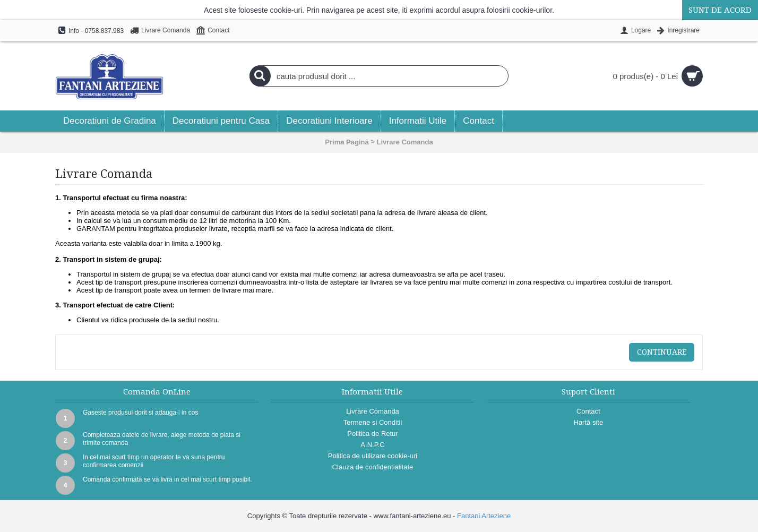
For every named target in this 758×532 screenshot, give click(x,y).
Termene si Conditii (373, 422)
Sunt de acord (720, 10)
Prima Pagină (347, 142)
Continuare (662, 352)
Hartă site (589, 422)
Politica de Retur (372, 434)
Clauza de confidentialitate (373, 467)
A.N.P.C (372, 445)
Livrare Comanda (405, 142)
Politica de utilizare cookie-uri (373, 456)
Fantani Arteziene (484, 516)
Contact (588, 411)
